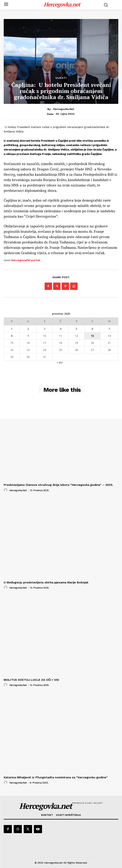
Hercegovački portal (26, 260)
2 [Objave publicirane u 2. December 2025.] (28, 329)
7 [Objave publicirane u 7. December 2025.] (109, 329)
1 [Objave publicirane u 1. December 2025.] (12, 329)
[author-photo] (6, 490)
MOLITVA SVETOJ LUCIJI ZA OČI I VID (31, 680)
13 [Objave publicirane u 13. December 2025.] (92, 336)
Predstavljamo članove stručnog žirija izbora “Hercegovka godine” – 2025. (58, 485)
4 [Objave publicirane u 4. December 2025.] (61, 329)
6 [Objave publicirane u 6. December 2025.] (92, 329)
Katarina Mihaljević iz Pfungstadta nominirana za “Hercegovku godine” (56, 777)
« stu (60, 362)
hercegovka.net (64, 109)
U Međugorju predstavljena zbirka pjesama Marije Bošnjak (46, 582)
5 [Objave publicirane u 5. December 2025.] (76, 329)
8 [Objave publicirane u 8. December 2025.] (12, 336)
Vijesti (61, 78)
